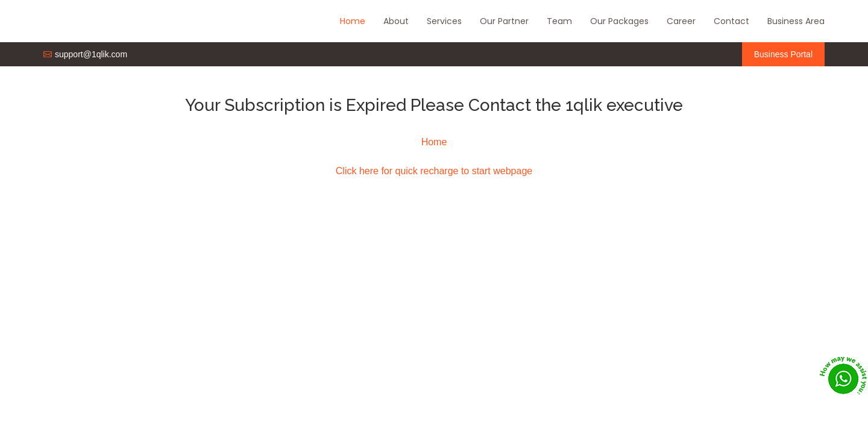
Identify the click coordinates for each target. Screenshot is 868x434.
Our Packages (619, 21)
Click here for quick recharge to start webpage (434, 171)
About (396, 21)
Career (681, 21)
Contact (731, 21)
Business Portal (783, 54)
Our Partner (504, 21)
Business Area (796, 21)
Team (559, 21)
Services (444, 21)
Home (353, 21)
